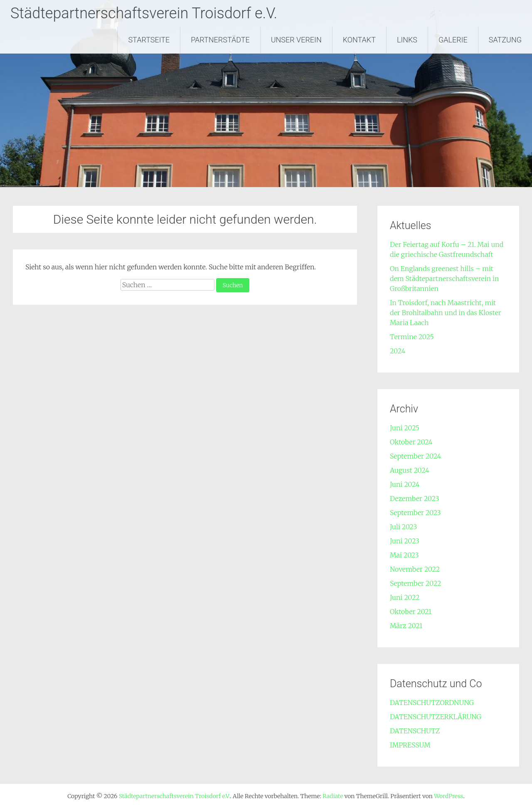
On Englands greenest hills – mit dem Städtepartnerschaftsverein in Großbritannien (444, 279)
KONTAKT (359, 40)
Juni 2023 (405, 541)
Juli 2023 (403, 527)
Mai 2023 (404, 555)
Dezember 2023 (415, 498)
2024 (398, 351)
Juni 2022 (405, 597)
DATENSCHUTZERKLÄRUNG (436, 717)
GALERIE (453, 40)
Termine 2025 (412, 337)
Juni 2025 (405, 428)
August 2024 (410, 470)
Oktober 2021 (411, 612)
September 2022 (416, 583)
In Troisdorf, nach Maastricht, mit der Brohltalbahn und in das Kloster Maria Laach (446, 313)
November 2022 (415, 569)
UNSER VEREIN (296, 40)
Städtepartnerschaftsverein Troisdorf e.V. (144, 13)
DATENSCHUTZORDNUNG (432, 703)
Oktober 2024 (411, 442)
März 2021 (406, 626)
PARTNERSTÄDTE (220, 40)
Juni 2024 (405, 484)
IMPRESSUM (410, 745)
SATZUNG (505, 40)
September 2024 (415, 456)
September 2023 (415, 513)
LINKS (407, 40)
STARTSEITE (149, 40)
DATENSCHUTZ (415, 731)
